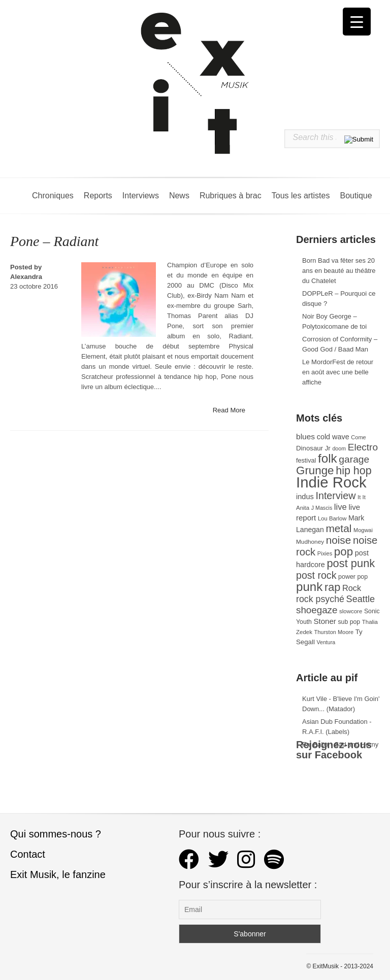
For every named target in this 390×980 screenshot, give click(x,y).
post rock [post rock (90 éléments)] (316, 575)
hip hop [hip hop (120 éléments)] (354, 471)
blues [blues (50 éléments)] (305, 436)
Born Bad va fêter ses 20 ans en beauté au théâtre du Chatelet (339, 271)
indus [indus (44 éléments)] (305, 497)
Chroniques (53, 196)
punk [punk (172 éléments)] (309, 587)
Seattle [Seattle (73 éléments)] (361, 599)
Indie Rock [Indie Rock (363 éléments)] (331, 482)
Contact (28, 854)
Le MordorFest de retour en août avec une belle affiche (338, 372)
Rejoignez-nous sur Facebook (334, 750)
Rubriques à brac (231, 196)
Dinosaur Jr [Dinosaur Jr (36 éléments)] (313, 448)
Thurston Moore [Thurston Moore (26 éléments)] (334, 632)
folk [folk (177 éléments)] (328, 458)
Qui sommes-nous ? (56, 834)
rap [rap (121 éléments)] (332, 587)
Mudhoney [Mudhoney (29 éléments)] (310, 542)
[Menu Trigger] (357, 22)
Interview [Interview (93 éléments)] (335, 496)
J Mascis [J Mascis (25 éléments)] (322, 508)
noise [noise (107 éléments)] (339, 540)
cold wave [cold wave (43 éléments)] (333, 437)
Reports (98, 196)
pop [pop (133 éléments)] (344, 552)
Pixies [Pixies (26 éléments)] (325, 553)
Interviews (141, 196)
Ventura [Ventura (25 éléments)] (326, 642)
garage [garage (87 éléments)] (354, 459)
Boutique (356, 196)
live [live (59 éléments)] (340, 507)
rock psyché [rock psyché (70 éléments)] (320, 599)
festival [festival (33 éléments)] (306, 461)
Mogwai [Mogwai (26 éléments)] (363, 530)
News (179, 196)
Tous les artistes (301, 196)
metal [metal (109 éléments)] (338, 528)
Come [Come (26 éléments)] (358, 437)
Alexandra (26, 277)
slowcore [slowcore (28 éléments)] (351, 611)
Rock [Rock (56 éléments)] (352, 588)
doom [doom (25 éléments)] (339, 448)
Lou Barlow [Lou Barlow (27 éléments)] (332, 518)
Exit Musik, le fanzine (58, 874)
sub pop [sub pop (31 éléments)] (349, 622)
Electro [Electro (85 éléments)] (363, 447)
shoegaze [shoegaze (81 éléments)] (317, 610)
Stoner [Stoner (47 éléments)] (325, 621)
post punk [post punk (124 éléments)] (351, 563)
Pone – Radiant (54, 241)
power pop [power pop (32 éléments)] (353, 577)
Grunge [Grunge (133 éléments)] (315, 470)
